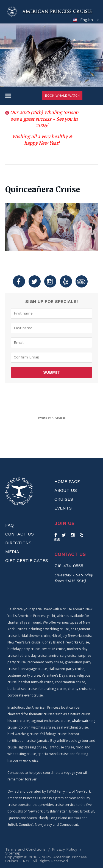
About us (66, 490)
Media (12, 552)
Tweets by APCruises (52, 418)
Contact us (70, 554)
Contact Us (20, 534)
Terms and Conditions (25, 849)
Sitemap (13, 853)
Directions (18, 543)
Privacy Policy (65, 849)
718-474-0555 (69, 566)
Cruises (64, 499)
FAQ (9, 525)
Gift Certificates (27, 560)
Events (63, 508)
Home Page (67, 482)
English (83, 20)
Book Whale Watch (62, 96)
